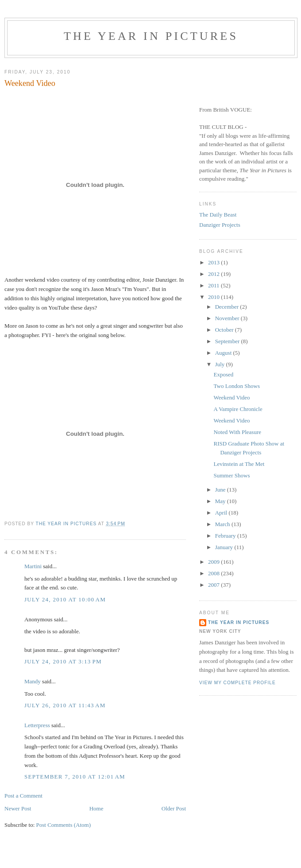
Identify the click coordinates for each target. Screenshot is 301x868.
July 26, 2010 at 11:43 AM (65, 705)
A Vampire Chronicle (238, 409)
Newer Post (18, 808)
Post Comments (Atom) (64, 825)
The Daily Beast (218, 215)
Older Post (174, 808)
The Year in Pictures (151, 36)
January (225, 547)
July (221, 364)
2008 (214, 573)
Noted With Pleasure (237, 432)
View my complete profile (237, 683)
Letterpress (37, 725)
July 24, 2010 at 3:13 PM (63, 661)
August (224, 353)
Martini (33, 566)
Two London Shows (237, 386)
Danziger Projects (220, 225)
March (223, 524)
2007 (214, 585)
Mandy (33, 681)
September (228, 341)
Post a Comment (23, 796)
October (225, 330)
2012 (214, 274)
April (222, 513)
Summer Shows (232, 475)
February (226, 536)
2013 (214, 262)
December (228, 307)
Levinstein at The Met (239, 464)
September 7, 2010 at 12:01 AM (75, 777)
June (221, 490)
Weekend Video (232, 397)
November (228, 318)
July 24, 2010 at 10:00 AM (65, 599)
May (221, 501)
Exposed (223, 374)
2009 (214, 562)
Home (96, 808)
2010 (214, 297)
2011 (214, 285)
